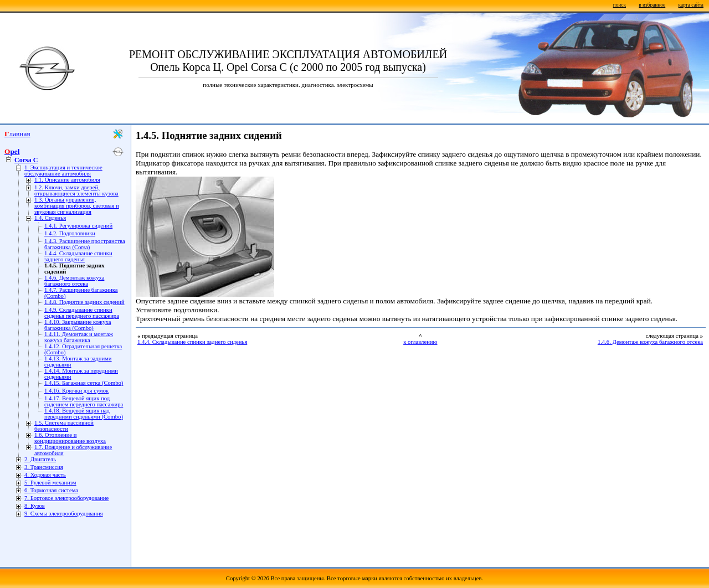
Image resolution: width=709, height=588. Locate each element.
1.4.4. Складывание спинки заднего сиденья (78, 256)
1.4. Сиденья (50, 218)
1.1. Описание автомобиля (67, 180)
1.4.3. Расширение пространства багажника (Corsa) (85, 244)
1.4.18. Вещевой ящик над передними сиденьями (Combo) (84, 414)
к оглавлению (420, 342)
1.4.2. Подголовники (70, 233)
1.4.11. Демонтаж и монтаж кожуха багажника (79, 337)
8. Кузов (35, 506)
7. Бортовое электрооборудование (66, 498)
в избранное (652, 5)
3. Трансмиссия (44, 467)
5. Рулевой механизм (50, 483)
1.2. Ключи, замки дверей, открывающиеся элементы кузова (76, 190)
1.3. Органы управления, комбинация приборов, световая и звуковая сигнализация (77, 206)
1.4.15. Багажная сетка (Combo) (84, 383)
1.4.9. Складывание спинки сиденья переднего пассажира (82, 313)
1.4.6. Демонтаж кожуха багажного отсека (74, 281)
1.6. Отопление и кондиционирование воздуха (70, 438)
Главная (17, 134)
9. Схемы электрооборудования (64, 514)
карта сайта (691, 5)
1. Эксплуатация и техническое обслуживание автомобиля (63, 171)
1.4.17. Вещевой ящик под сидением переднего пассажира (84, 401)
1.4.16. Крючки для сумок (76, 391)
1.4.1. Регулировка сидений (78, 226)
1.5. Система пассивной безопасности (64, 426)
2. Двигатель (40, 459)
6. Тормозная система (51, 490)
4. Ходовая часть (45, 475)
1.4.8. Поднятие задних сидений (84, 302)
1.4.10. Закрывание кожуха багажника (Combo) (78, 325)
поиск (620, 5)
